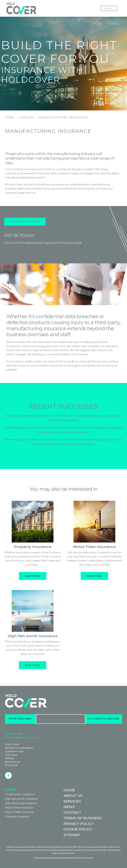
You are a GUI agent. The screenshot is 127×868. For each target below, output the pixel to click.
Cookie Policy (78, 829)
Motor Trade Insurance (19, 812)
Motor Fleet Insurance (94, 547)
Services (72, 801)
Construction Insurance (20, 794)
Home (69, 790)
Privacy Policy (79, 824)
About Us (73, 796)
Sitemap (72, 835)
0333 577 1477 (14, 734)
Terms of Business (82, 818)
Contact (72, 812)
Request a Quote (25, 221)
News (69, 807)
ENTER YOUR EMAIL (20, 719)
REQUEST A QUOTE (63, 143)
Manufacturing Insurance (21, 803)
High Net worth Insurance (33, 636)
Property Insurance (33, 547)
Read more (33, 576)
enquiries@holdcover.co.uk (22, 737)
